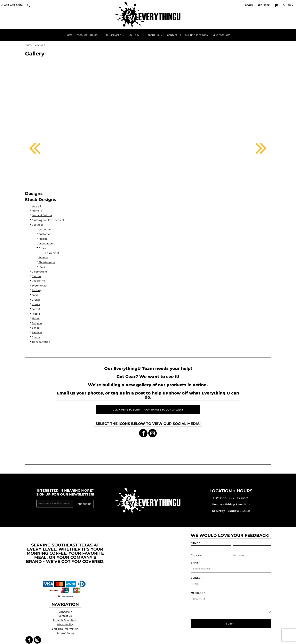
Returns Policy (65, 633)
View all (36, 206)
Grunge (36, 300)
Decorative (38, 281)
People (36, 314)
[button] (28, 5)
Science (43, 257)
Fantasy (37, 290)
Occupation (46, 243)
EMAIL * (195, 563)
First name (196, 555)
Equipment (52, 253)
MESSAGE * (198, 593)
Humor (36, 304)
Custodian (45, 234)
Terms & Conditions (65, 620)
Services (37, 332)
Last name (238, 555)
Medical (43, 239)
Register (264, 5)
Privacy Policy (65, 624)
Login (249, 5)
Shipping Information (65, 629)
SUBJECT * (197, 578)
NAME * (195, 543)
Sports (36, 337)
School (36, 328)
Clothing (37, 276)
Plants (36, 318)
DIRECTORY (65, 612)
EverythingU (39, 286)
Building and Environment (48, 220)
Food (35, 295)
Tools (42, 267)
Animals (37, 211)
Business (38, 225)
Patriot (36, 309)
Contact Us (65, 616)
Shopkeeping (47, 262)
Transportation (41, 342)
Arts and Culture (42, 215)
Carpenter (45, 229)
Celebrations (40, 272)
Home (28, 45)
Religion (37, 323)
